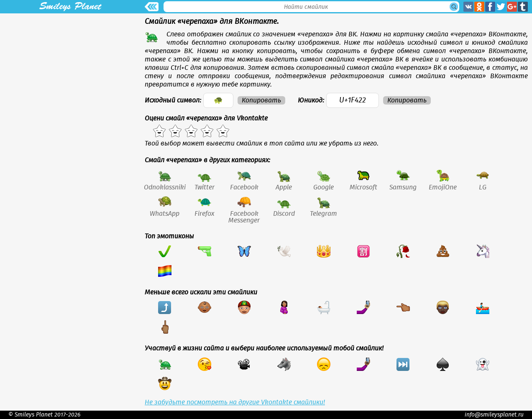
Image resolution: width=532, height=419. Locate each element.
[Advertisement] (70, 72)
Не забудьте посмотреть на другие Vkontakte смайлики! (235, 402)
